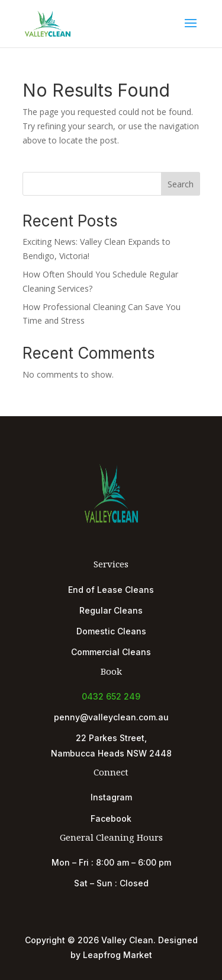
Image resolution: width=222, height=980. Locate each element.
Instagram (111, 797)
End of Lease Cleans (111, 590)
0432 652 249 (111, 696)
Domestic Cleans (111, 631)
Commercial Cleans (111, 652)
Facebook (111, 818)
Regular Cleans (111, 610)
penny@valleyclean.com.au (111, 717)
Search (181, 184)
